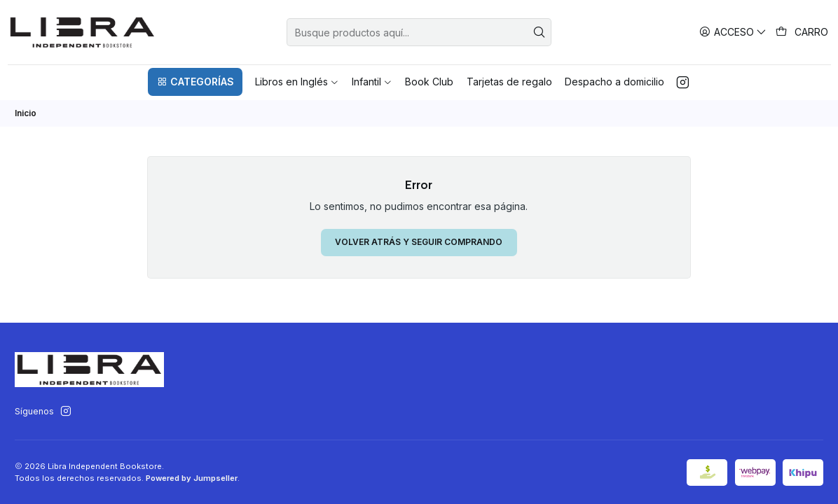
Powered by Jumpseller (192, 478)
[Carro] (802, 32)
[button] (195, 82)
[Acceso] (733, 32)
